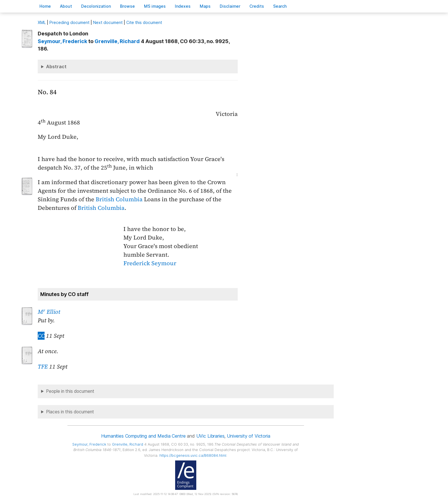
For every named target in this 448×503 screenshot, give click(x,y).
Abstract (56, 67)
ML (42, 22)
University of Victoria (248, 436)
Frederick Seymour (150, 263)
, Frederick (62, 41)
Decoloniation (96, 6)
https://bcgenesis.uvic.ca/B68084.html (193, 455)
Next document (108, 22)
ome (45, 6)
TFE (43, 367)
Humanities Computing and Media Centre (143, 436)
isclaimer (230, 6)
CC (41, 336)
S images (155, 6)
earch (280, 6)
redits (257, 6)
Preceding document (69, 22)
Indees (183, 6)
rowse (127, 6)
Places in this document (70, 412)
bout (66, 6)
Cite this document (144, 22)
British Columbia (119, 199)
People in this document (70, 391)
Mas (205, 6)
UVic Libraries (210, 436)
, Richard (117, 41)
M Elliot (49, 312)
